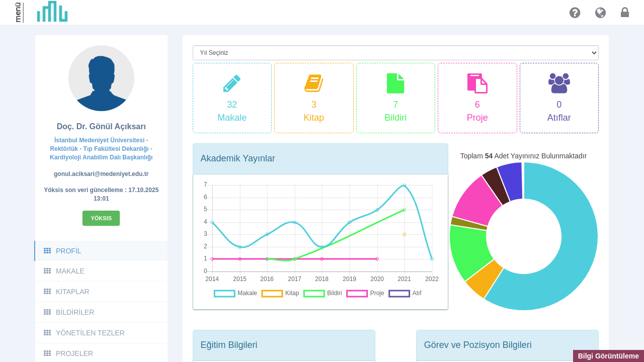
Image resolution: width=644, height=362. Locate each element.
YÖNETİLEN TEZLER (84, 333)
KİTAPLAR (66, 292)
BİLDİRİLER (68, 312)
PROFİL (62, 251)
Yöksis (101, 218)
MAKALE (64, 271)
